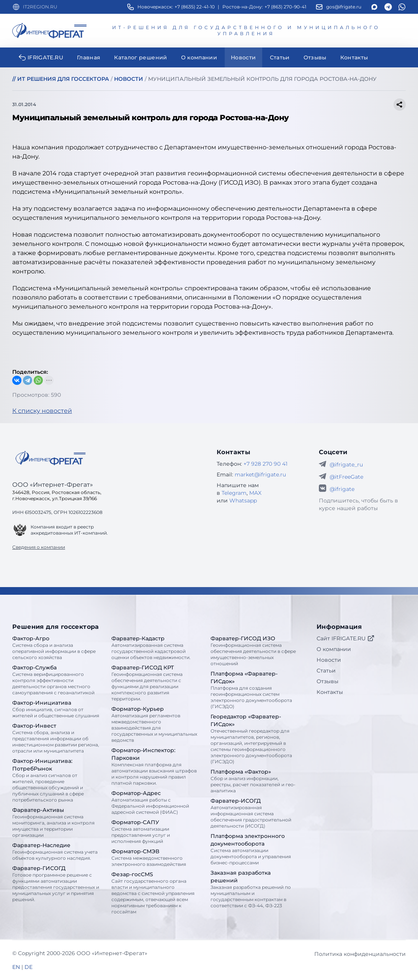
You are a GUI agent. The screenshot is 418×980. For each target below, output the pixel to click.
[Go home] (51, 458)
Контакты (330, 692)
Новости (329, 660)
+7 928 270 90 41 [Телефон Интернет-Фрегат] (265, 464)
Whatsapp (243, 501)
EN (16, 967)
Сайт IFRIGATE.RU (346, 638)
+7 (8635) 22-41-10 (195, 7)
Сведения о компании (39, 547)
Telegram (234, 493)
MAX (255, 493)
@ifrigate (342, 489)
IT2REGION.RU (40, 7)
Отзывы (327, 681)
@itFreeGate (346, 477)
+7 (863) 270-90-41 (285, 7)
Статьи (326, 671)
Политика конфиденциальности (360, 954)
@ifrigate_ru (346, 465)
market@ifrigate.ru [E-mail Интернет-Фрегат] (260, 474)
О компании (334, 649)
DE (29, 967)
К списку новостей (42, 411)
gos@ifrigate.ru (344, 7)
